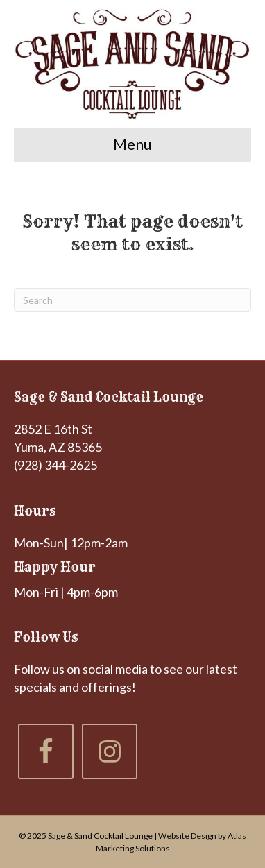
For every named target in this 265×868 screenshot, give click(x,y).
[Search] (132, 300)
